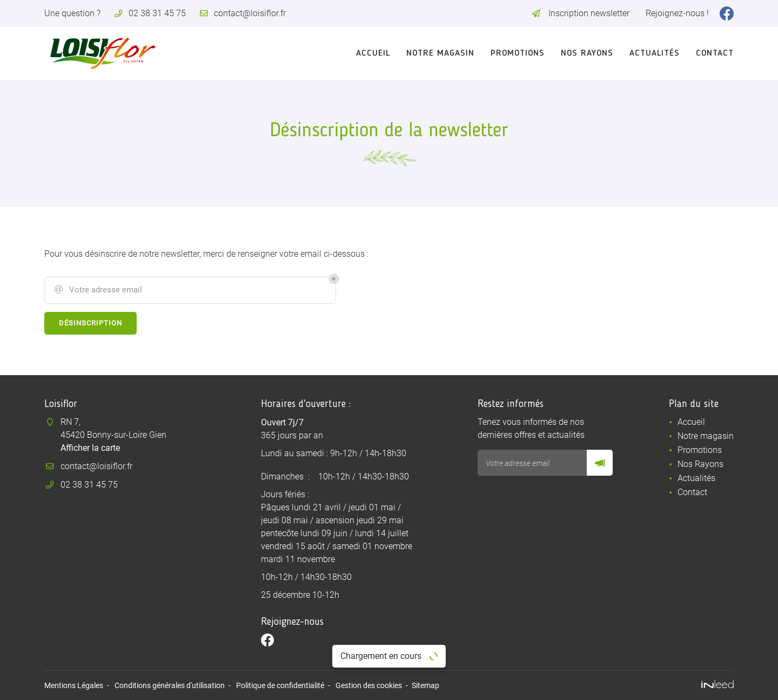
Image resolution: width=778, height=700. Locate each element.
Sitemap (425, 686)
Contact (715, 54)
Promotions (518, 54)
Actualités (655, 54)
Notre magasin (440, 54)
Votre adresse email (98, 290)
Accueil (373, 54)
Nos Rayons (587, 54)
